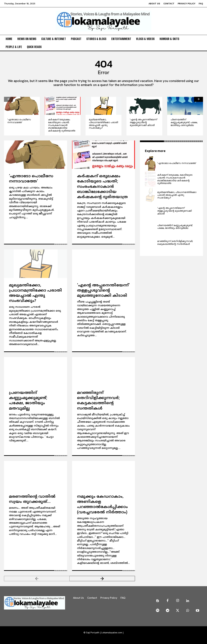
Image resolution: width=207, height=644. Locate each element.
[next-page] (199, 99)
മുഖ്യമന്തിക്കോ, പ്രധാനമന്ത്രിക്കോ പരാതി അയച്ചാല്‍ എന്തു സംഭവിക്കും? (103, 124)
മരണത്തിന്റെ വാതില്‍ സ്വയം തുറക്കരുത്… (32, 499)
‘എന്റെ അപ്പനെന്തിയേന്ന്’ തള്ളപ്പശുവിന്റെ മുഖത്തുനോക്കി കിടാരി (144, 122)
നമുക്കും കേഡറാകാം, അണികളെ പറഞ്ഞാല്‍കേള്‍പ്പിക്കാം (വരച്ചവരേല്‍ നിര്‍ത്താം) (102, 505)
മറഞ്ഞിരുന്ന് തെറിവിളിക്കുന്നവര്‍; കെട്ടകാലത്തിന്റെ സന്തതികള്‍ (98, 401)
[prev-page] (8, 99)
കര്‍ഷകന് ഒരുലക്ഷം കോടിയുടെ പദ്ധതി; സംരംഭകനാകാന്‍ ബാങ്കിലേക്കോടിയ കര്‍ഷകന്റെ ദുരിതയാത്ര (62, 125)
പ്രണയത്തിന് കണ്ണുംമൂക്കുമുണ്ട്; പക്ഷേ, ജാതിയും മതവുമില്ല (184, 122)
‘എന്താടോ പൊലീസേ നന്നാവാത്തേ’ (19, 121)
